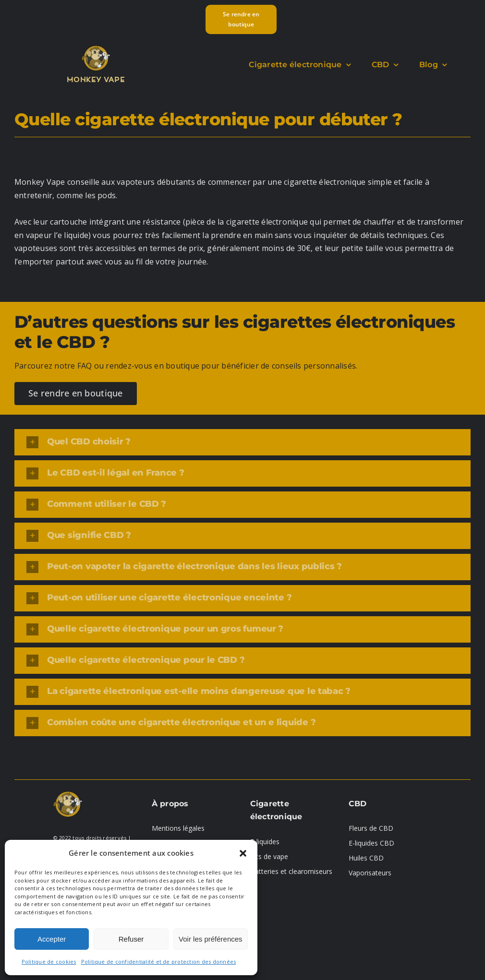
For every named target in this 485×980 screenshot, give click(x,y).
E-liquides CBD (371, 843)
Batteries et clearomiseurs (291, 871)
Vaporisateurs (370, 873)
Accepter (52, 939)
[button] (243, 853)
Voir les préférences (211, 939)
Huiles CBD (366, 858)
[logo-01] (96, 48)
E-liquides (265, 842)
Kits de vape (269, 856)
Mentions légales (178, 828)
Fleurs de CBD (371, 828)
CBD (358, 804)
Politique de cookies (49, 962)
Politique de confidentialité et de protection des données (159, 962)
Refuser (131, 939)
